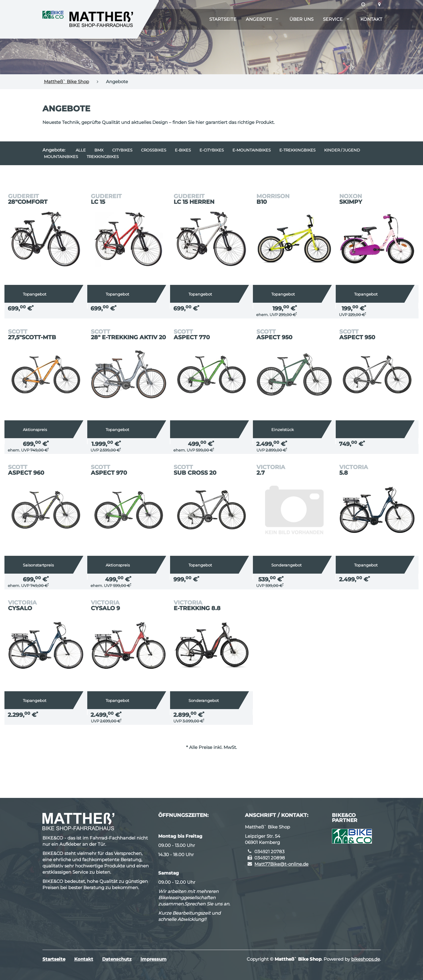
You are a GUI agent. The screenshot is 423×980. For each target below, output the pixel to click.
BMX (99, 150)
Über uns (301, 19)
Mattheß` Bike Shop (66, 82)
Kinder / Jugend (342, 150)
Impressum (153, 959)
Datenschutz (117, 959)
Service (333, 19)
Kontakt (371, 19)
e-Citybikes (212, 150)
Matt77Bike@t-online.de (281, 864)
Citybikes (122, 150)
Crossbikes (154, 150)
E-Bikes (183, 150)
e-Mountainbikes (252, 150)
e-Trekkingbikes (297, 150)
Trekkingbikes (103, 157)
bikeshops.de (366, 959)
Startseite (223, 19)
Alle (81, 150)
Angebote (259, 19)
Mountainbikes (61, 157)
